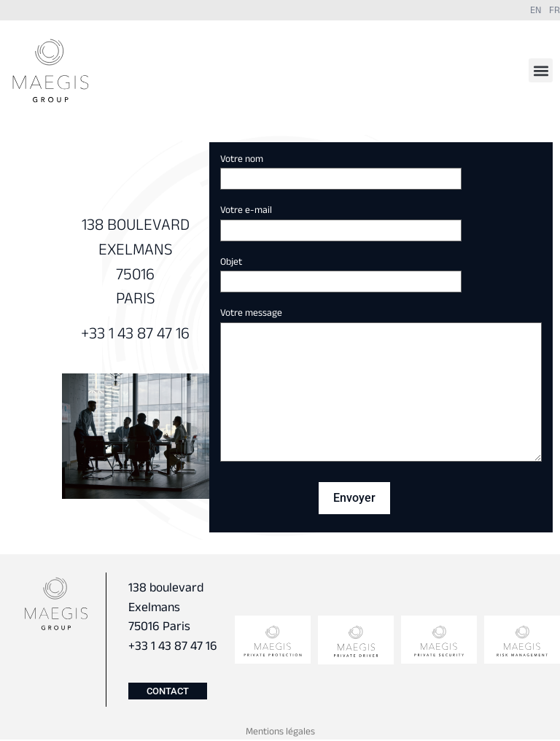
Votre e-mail (341, 221)
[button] (541, 70)
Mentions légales (280, 733)
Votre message (381, 387)
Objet (341, 273)
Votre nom (341, 170)
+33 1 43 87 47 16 (135, 335)
